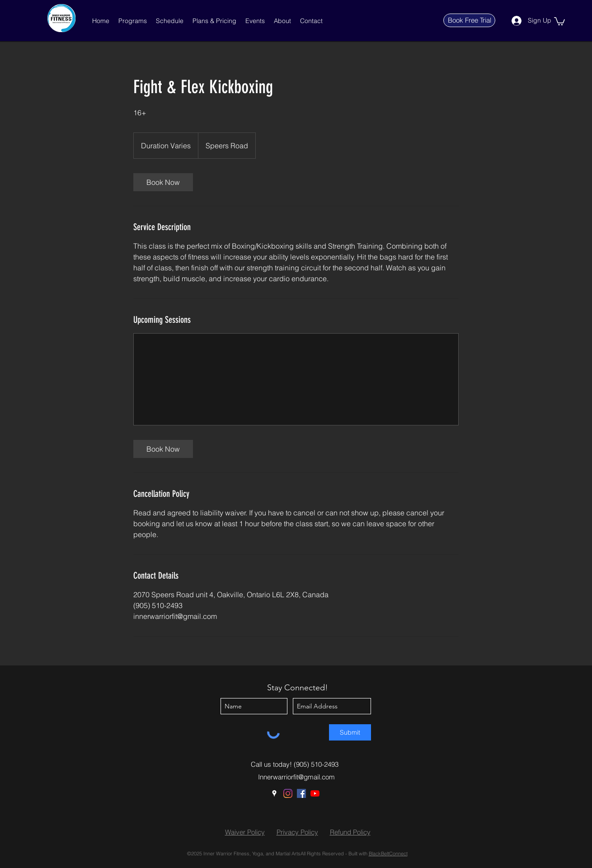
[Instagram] (288, 793)
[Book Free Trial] (469, 20)
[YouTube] (315, 793)
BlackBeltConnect (388, 854)
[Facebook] (301, 793)
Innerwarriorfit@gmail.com (296, 777)
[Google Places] (274, 793)
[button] (133, 21)
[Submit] (350, 732)
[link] (163, 182)
